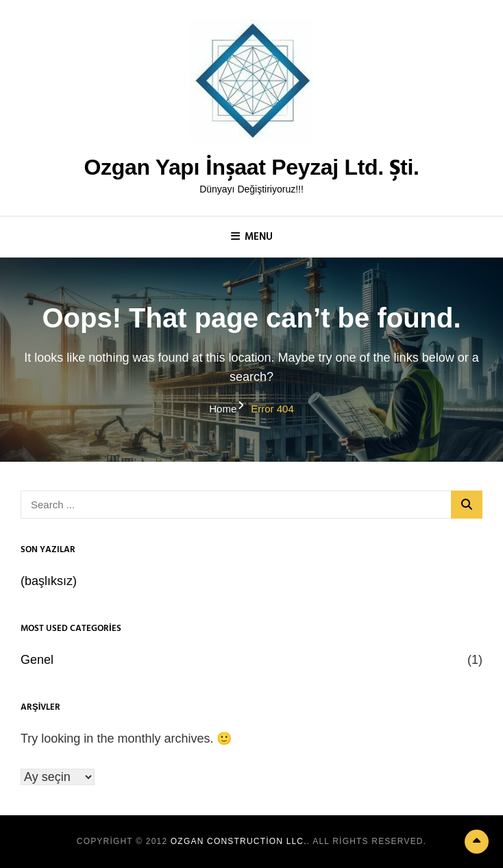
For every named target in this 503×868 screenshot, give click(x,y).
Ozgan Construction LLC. (239, 841)
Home (223, 409)
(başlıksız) (49, 581)
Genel (37, 660)
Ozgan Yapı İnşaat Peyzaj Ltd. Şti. (251, 167)
